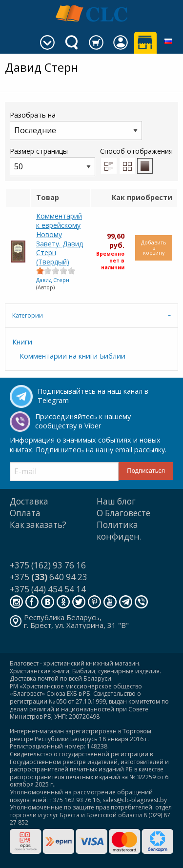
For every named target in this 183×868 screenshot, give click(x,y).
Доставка (29, 501)
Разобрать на (76, 125)
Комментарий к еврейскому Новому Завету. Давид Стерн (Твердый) (60, 239)
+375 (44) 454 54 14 (48, 589)
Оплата (25, 513)
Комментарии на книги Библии (72, 356)
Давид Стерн (53, 280)
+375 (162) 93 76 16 (48, 565)
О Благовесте (123, 513)
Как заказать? (38, 525)
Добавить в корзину (154, 248)
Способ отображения (136, 160)
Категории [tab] (28, 315)
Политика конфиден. (119, 531)
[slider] (56, 271)
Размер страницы (52, 161)
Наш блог (116, 501)
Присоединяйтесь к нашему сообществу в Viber (83, 421)
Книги (22, 342)
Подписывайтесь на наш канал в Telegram (93, 396)
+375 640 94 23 (49, 577)
